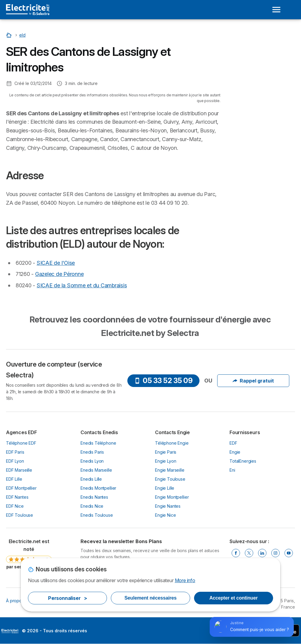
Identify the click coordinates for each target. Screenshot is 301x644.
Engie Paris (166, 452)
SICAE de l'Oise (56, 263)
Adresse (243, 46)
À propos (15, 601)
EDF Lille (14, 479)
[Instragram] (275, 553)
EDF (233, 443)
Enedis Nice (92, 506)
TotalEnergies (243, 461)
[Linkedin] (262, 553)
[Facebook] (236, 553)
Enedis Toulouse (97, 515)
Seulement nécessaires (150, 598)
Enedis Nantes (94, 497)
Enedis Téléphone (98, 443)
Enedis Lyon (92, 461)
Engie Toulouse (170, 479)
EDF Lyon (15, 461)
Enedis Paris (92, 452)
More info (185, 580)
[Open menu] (276, 10)
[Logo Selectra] (28, 10)
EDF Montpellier (21, 488)
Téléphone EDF (21, 443)
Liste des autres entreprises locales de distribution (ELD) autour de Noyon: (262, 64)
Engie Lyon (166, 461)
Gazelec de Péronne (59, 274)
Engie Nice (165, 515)
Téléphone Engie (172, 443)
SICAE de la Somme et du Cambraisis (82, 285)
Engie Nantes (168, 506)
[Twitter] (249, 553)
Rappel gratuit (253, 381)
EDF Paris (15, 452)
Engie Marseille (170, 470)
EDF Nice (15, 506)
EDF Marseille (19, 470)
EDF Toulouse (20, 515)
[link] (29, 556)
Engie (235, 452)
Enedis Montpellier (98, 488)
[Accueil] (10, 35)
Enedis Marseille (96, 470)
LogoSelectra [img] (10, 631)
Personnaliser (68, 598)
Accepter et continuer (234, 598)
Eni (232, 470)
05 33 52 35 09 (163, 381)
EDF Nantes (17, 497)
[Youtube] (289, 553)
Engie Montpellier (172, 497)
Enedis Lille (91, 479)
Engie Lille (165, 488)
